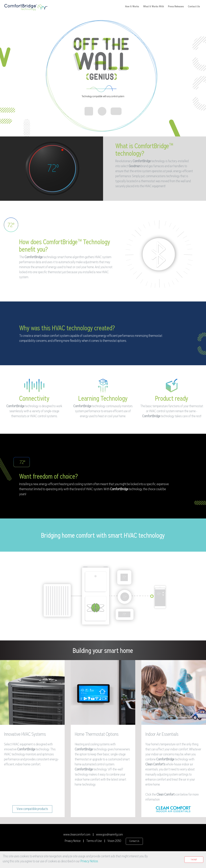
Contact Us (194, 6)
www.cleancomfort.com (77, 835)
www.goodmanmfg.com (109, 835)
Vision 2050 (114, 841)
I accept (194, 860)
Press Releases (176, 6)
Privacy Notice (73, 841)
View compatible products (32, 809)
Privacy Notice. (89, 861)
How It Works (132, 6)
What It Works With (154, 6)
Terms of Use (94, 841)
